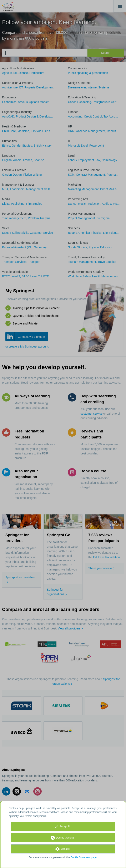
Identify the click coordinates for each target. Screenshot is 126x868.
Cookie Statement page (83, 857)
